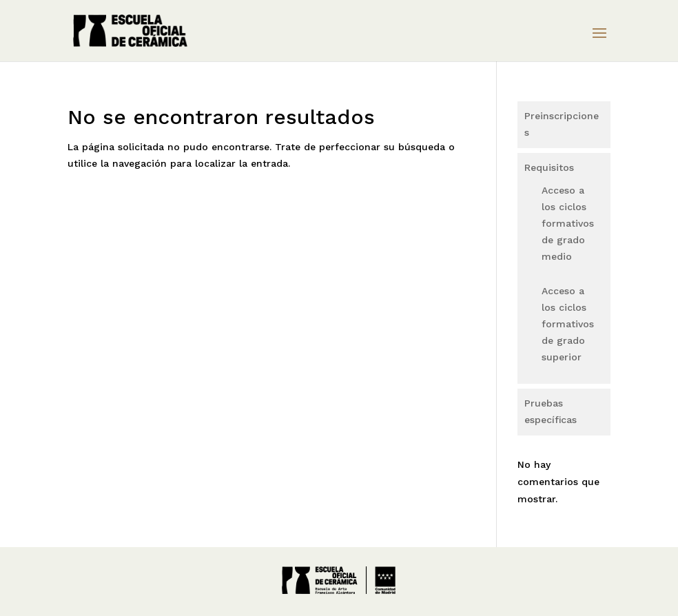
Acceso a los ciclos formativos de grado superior (568, 324)
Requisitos (549, 167)
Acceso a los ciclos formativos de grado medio (568, 223)
